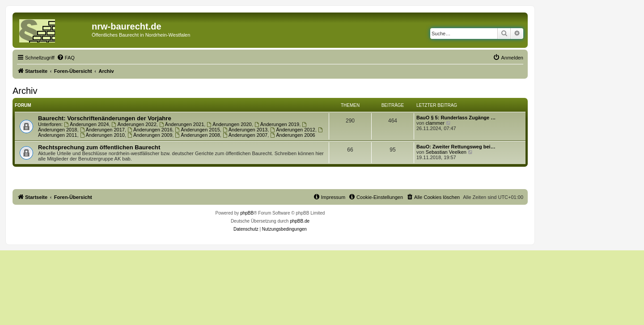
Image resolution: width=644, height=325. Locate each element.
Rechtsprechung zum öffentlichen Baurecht (99, 147)
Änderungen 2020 (229, 124)
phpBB (247, 213)
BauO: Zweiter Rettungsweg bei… (456, 147)
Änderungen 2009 (150, 135)
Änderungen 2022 (134, 124)
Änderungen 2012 (292, 130)
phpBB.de (300, 221)
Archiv (25, 91)
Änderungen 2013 (245, 130)
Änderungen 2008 (197, 135)
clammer (435, 123)
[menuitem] (66, 58)
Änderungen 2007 (245, 135)
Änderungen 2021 (182, 124)
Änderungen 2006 (292, 135)
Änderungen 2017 (102, 130)
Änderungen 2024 (86, 124)
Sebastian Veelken (446, 152)
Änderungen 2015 (197, 130)
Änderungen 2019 (277, 124)
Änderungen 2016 (150, 130)
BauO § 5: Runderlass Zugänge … (456, 118)
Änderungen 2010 (102, 135)
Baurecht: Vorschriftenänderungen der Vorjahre (105, 118)
